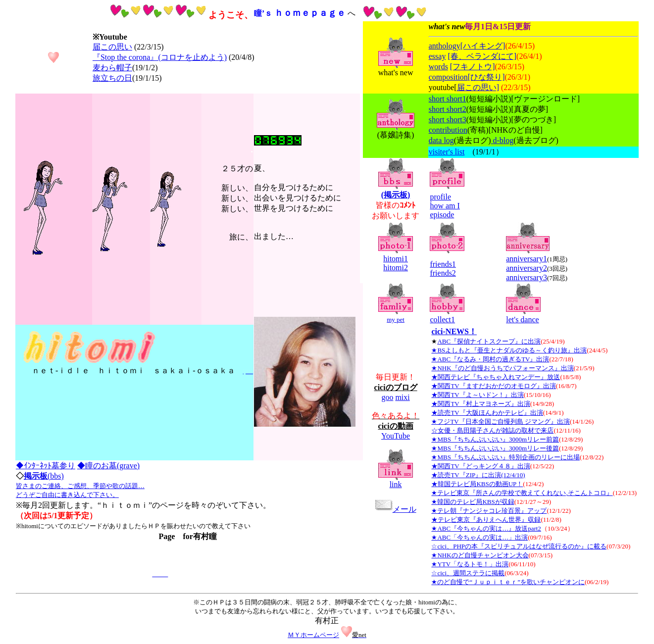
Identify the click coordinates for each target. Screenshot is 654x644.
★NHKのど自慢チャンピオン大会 (480, 555)
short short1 (448, 99)
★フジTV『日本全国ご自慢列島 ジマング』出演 (501, 421)
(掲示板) (396, 195)
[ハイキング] (483, 46)
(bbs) (80, 485)
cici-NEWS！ (454, 331)
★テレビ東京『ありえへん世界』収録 (486, 520)
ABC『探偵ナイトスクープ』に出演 (489, 341)
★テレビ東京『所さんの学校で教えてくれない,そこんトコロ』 (522, 493)
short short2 (448, 109)
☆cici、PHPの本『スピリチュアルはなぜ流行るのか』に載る (519, 546)
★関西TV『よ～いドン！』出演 (477, 395)
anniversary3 (527, 277)
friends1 (443, 264)
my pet (396, 320)
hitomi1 (396, 259)
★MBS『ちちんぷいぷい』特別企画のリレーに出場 (505, 457)
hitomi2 (396, 268)
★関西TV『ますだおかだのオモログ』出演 (493, 386)
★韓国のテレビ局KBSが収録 (473, 502)
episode (442, 215)
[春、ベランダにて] (482, 56)
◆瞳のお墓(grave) (108, 466)
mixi (402, 397)
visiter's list (447, 152)
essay (437, 56)
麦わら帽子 (112, 68)
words (438, 67)
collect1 (442, 320)
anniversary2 (527, 268)
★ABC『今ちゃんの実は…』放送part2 (486, 528)
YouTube (396, 436)
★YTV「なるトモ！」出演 (470, 564)
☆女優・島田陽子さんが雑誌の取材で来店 (492, 430)
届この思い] (478, 87)
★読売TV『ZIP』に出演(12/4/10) (478, 475)
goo (387, 397)
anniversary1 (527, 259)
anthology (445, 46)
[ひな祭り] (486, 77)
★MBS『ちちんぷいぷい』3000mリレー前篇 (495, 439)
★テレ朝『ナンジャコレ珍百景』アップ (489, 511)
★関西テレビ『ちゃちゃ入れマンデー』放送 (496, 377)
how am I (445, 206)
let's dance (522, 320)
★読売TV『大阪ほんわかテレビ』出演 (487, 413)
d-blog (503, 140)
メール (396, 509)
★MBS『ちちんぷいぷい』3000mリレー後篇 (495, 448)
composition (448, 77)
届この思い (112, 47)
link (396, 484)
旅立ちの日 (112, 78)
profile (440, 197)
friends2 (443, 273)
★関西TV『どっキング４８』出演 (480, 466)
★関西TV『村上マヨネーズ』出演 (480, 404)
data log (441, 140)
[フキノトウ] (473, 67)
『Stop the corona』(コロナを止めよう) (160, 57)
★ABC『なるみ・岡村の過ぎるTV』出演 (490, 359)
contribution (448, 130)
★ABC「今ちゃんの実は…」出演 (479, 537)
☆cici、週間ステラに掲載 (468, 573)
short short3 (448, 120)
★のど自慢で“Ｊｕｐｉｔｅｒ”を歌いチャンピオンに (508, 582)
